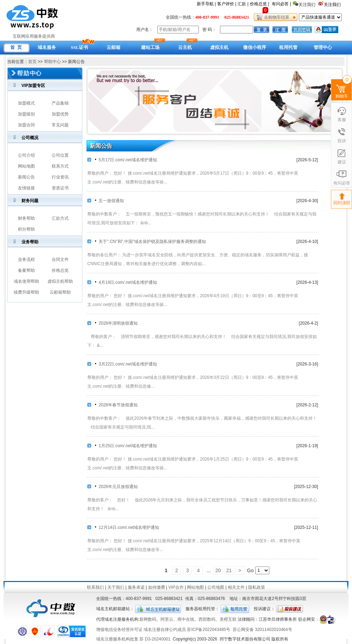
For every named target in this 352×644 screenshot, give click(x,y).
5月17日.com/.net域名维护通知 (126, 160)
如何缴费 (157, 587)
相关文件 (236, 587)
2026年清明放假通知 (116, 323)
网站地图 (26, 166)
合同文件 (60, 260)
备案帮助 (26, 270)
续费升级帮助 (26, 292)
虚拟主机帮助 (60, 281)
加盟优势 (60, 114)
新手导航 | (206, 4)
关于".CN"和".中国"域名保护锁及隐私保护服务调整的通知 (150, 242)
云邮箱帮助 (60, 292)
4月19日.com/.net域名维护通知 (126, 282)
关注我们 (333, 5)
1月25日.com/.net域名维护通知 (126, 446)
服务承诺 (136, 587)
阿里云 (167, 619)
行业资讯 (60, 177)
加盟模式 (26, 103)
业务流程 (26, 260)
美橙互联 (228, 619)
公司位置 (60, 155)
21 (229, 570)
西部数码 (207, 619)
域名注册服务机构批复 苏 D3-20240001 (133, 639)
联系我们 (95, 587)
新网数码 (148, 619)
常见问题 (60, 125)
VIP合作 (176, 587)
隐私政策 (257, 587)
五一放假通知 (109, 201)
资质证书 (60, 188)
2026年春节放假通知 (116, 405)
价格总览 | (259, 4)
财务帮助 (26, 218)
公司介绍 (26, 155)
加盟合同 (26, 125)
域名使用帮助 (26, 281)
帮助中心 (52, 62)
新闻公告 (26, 177)
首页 (32, 62)
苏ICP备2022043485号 (209, 630)
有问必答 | (281, 4)
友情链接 (26, 188)
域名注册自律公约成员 (165, 630)
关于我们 (116, 587)
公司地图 (216, 587)
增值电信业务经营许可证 (119, 630)
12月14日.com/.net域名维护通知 (127, 527)
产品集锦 (60, 103)
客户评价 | (227, 4)
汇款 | (243, 4)
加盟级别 (26, 114)
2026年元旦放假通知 (116, 487)
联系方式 (60, 166)
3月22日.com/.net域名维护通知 (126, 364)
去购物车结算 (275, 17)
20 (218, 570)
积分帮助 (26, 229)
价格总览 (60, 270)
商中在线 (186, 619)
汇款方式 (60, 218)
